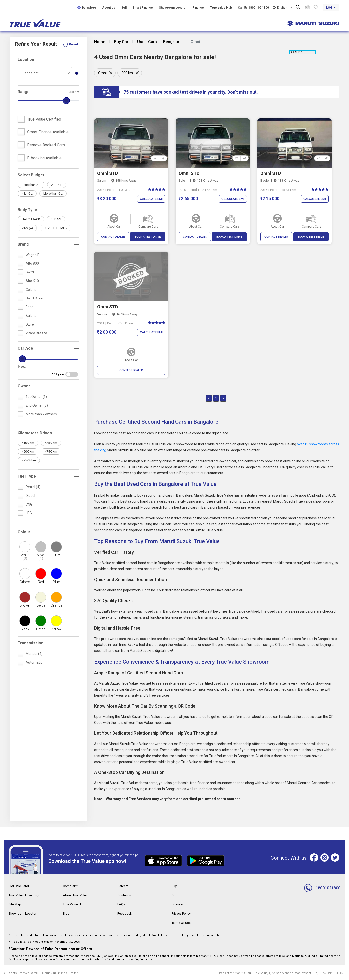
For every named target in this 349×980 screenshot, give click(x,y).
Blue (56, 582)
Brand (23, 244)
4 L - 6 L (27, 193)
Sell (124, 8)
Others (25, 582)
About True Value (77, 895)
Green (41, 629)
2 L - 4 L (57, 185)
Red (41, 582)
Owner (24, 386)
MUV (64, 228)
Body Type (27, 210)
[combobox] (45, 73)
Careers (124, 886)
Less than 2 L (31, 185)
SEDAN (56, 219)
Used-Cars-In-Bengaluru (159, 42)
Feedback (125, 913)
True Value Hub (221, 8)
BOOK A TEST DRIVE (148, 237)
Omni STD (108, 173)
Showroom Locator (173, 8)
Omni (102, 73)
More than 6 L (53, 193)
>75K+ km (29, 460)
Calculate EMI (150, 199)
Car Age (25, 348)
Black (25, 629)
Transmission (30, 643)
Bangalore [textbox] (30, 73)
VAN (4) (27, 228)
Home (100, 42)
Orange (56, 605)
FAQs (121, 904)
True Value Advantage (26, 895)
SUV (47, 228)
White (25, 557)
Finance (198, 8)
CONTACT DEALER (113, 237)
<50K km (28, 451)
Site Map (16, 904)
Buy (174, 886)
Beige (41, 605)
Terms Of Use (182, 922)
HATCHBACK (31, 219)
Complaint (71, 886)
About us (109, 8)
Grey (56, 555)
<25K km (51, 443)
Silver (41, 557)
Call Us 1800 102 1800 (253, 8)
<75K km (51, 451)
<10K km (28, 443)
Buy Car (121, 42)
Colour (24, 532)
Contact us (126, 895)
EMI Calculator (20, 886)
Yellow (56, 629)
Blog (66, 913)
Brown (25, 605)
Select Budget (31, 175)
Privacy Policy (182, 913)
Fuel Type (27, 476)
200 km (128, 73)
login (331, 8)
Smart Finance (143, 8)
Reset (73, 44)
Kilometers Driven (35, 433)
